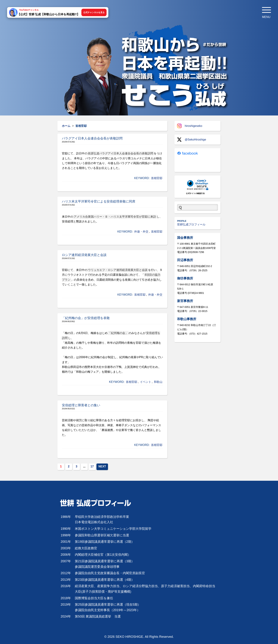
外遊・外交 (141, 232)
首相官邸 (157, 178)
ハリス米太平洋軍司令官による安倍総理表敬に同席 (99, 201)
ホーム (66, 126)
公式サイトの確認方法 (195, 193)
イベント (146, 382)
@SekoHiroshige (192, 140)
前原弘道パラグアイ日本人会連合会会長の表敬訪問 (121, 153)
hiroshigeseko (190, 126)
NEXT (102, 466)
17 (92, 466)
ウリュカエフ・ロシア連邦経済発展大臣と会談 (118, 270)
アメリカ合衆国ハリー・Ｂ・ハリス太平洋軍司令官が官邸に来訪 (115, 217)
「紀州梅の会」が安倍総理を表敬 (86, 318)
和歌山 (158, 382)
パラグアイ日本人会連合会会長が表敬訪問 (92, 138)
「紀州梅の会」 (118, 333)
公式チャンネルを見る (94, 12)
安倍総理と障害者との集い (81, 405)
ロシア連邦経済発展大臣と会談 (84, 255)
